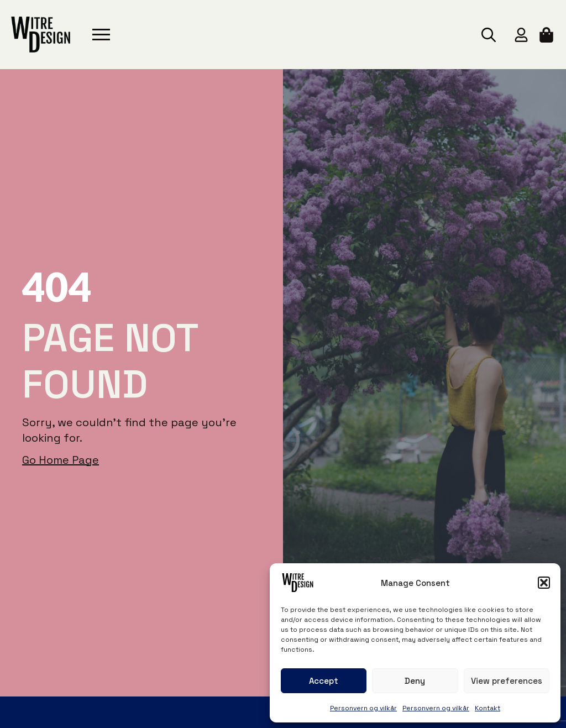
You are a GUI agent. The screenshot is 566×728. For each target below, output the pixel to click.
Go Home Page (61, 460)
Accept (324, 681)
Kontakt (488, 708)
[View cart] (547, 35)
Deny (415, 681)
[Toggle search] (489, 35)
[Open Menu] (101, 35)
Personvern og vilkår (363, 708)
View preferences (507, 681)
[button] (544, 583)
